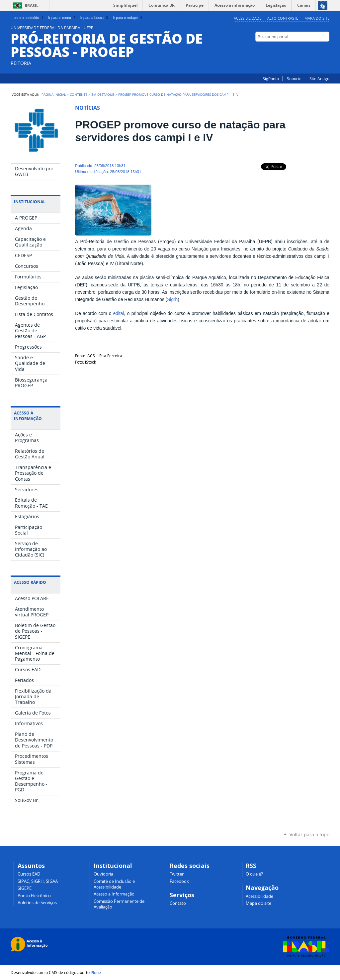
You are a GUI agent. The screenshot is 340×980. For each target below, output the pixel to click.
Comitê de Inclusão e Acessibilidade (114, 884)
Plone (96, 972)
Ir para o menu (62, 18)
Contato (178, 903)
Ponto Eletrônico (34, 896)
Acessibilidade (248, 18)
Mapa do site (317, 18)
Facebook (326, 50)
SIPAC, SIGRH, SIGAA (38, 881)
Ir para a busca (95, 18)
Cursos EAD (29, 874)
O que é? (254, 874)
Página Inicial (54, 94)
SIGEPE (25, 888)
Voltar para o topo (309, 834)
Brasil (32, 5)
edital (119, 314)
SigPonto (271, 79)
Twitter (177, 874)
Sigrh (172, 300)
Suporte (294, 79)
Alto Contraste (283, 18)
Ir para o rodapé (128, 18)
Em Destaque (103, 94)
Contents (79, 94)
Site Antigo (319, 79)
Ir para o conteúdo (28, 18)
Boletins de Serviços (37, 903)
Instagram (318, 50)
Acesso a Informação (114, 894)
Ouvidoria (103, 874)
